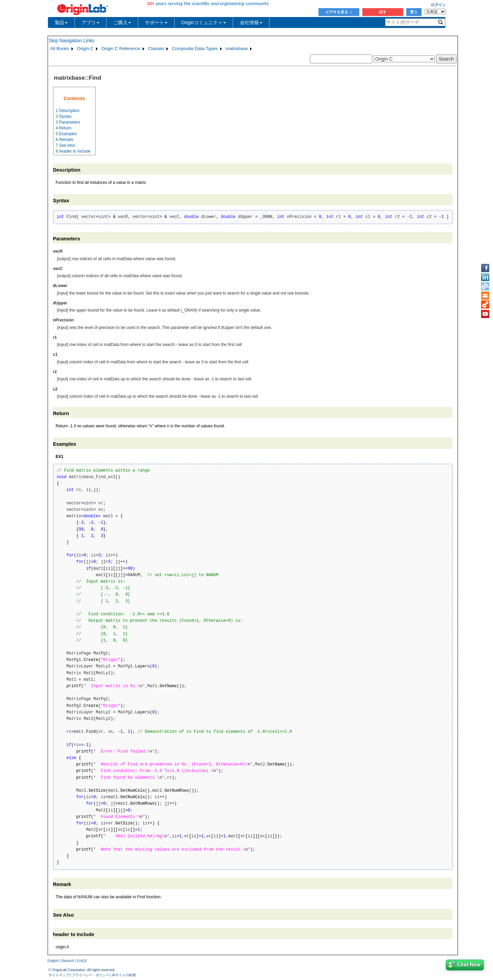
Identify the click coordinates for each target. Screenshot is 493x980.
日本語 (82, 961)
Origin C (85, 49)
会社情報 (251, 22)
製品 (61, 22)
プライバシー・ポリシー (91, 975)
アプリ (91, 22)
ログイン (438, 5)
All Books (60, 49)
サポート (156, 22)
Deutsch (68, 961)
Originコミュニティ (204, 22)
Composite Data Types (195, 49)
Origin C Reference (121, 49)
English (53, 961)
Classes (156, 49)
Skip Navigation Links (72, 41)
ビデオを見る (339, 12)
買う (414, 12)
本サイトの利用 (124, 975)
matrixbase (237, 49)
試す (383, 12)
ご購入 (122, 22)
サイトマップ (59, 975)
